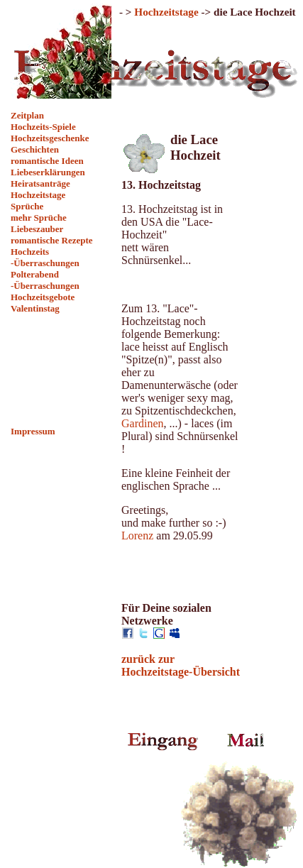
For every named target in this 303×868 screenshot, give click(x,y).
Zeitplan (27, 115)
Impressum (33, 431)
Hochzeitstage (38, 195)
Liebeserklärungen (48, 172)
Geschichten (35, 149)
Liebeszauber (37, 229)
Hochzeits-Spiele (43, 127)
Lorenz (137, 535)
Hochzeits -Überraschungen (45, 257)
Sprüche (27, 206)
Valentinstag (35, 308)
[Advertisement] (61, 370)
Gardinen (143, 423)
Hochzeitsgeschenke (50, 138)
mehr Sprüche (39, 218)
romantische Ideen (47, 161)
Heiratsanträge (40, 183)
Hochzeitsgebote (43, 297)
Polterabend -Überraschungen (45, 280)
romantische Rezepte (52, 240)
